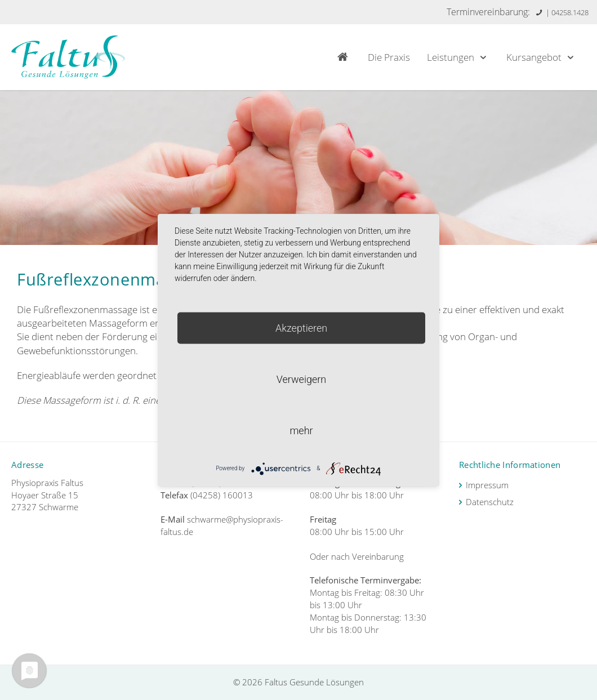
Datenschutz (490, 502)
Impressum (487, 485)
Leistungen (458, 57)
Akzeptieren (301, 327)
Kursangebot (542, 57)
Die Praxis (389, 57)
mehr (301, 430)
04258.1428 (570, 12)
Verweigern (301, 379)
